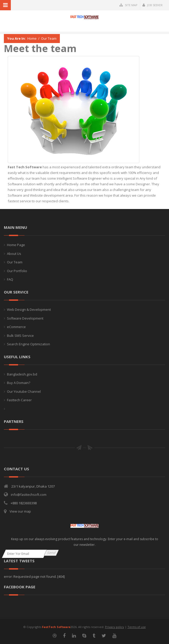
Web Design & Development (29, 310)
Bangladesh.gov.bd (22, 374)
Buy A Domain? (19, 383)
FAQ (10, 279)
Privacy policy (115, 627)
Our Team (49, 38)
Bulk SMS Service (20, 336)
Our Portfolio (17, 271)
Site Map (128, 5)
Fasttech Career (19, 400)
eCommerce (16, 327)
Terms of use (137, 627)
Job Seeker (152, 5)
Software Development (25, 318)
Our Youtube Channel (24, 391)
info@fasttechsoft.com (29, 495)
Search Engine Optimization (29, 344)
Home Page (16, 245)
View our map (20, 511)
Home (32, 38)
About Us (14, 254)
